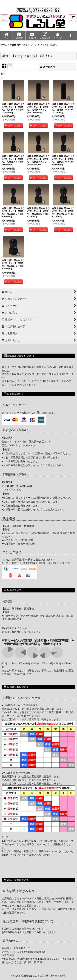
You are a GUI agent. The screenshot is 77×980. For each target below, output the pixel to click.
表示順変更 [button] (48, 67)
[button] (5, 18)
